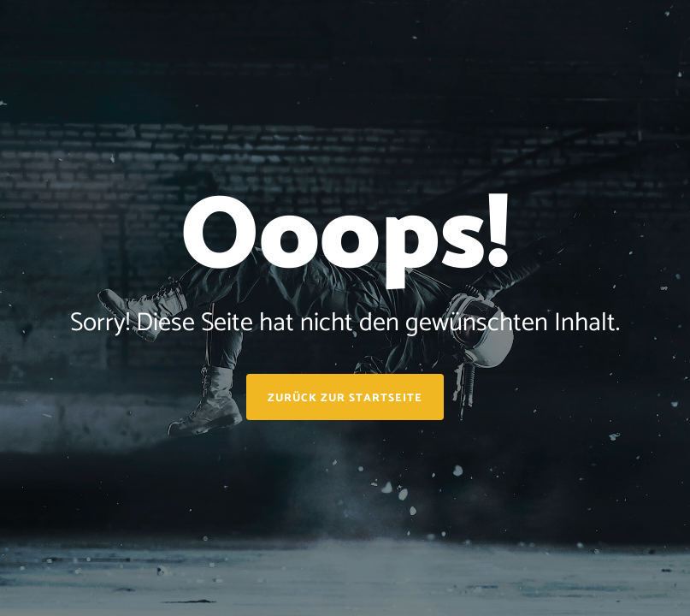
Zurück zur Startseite (345, 398)
